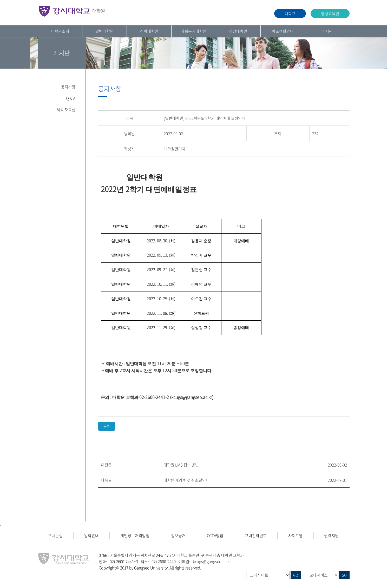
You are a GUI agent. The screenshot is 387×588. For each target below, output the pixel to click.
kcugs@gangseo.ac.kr (212, 561)
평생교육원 (330, 14)
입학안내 (91, 536)
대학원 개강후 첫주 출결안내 (186, 480)
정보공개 (178, 536)
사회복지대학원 (194, 31)
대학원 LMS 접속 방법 (181, 465)
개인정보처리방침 (135, 536)
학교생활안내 (283, 31)
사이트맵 (296, 536)
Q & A (71, 98)
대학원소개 (60, 31)
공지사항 (68, 87)
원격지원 (331, 536)
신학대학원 (149, 31)
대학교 (290, 14)
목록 (107, 426)
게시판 (327, 31)
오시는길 (55, 536)
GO (296, 575)
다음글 (106, 480)
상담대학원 (238, 31)
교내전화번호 (256, 536)
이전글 (106, 465)
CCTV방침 (215, 536)
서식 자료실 (66, 110)
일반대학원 (104, 31)
